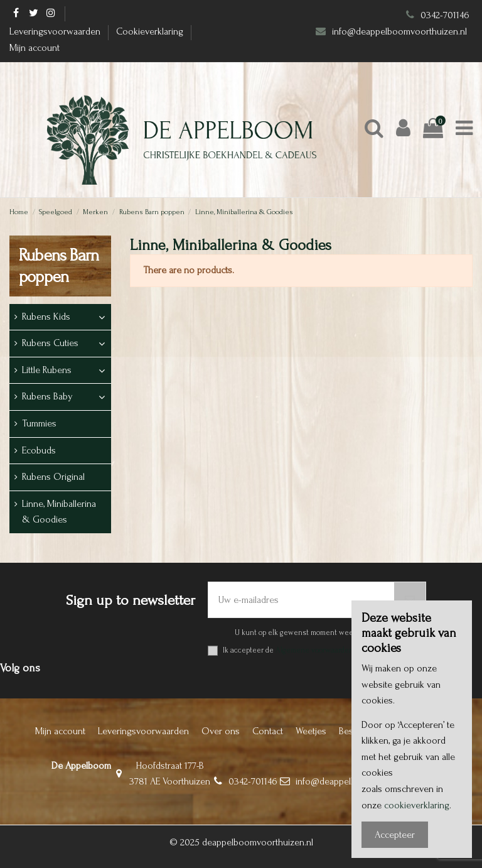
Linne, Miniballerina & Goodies (59, 512)
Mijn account (35, 48)
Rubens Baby (47, 396)
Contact (268, 731)
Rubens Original (53, 477)
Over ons (221, 731)
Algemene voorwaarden (314, 650)
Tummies (39, 423)
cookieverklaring (417, 805)
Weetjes (311, 731)
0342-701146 (445, 15)
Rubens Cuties (50, 343)
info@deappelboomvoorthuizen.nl (401, 31)
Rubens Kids (46, 317)
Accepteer (395, 835)
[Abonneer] (410, 600)
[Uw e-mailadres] (301, 600)
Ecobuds (39, 450)
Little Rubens (47, 370)
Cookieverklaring (151, 31)
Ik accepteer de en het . (324, 650)
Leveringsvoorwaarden (56, 31)
